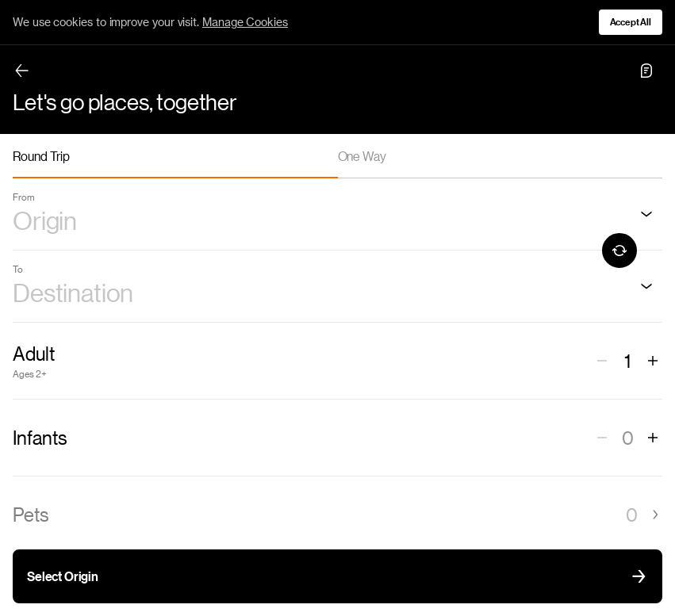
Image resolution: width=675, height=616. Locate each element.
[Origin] (646, 214)
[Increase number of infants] (653, 438)
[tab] (175, 156)
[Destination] (646, 286)
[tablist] (337, 156)
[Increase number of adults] (653, 361)
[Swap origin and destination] (619, 251)
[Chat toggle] (646, 71)
